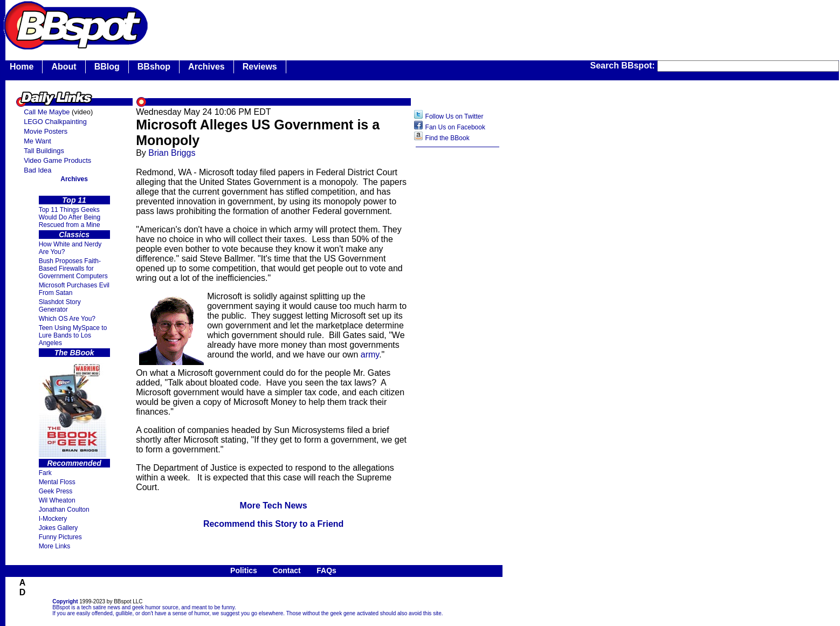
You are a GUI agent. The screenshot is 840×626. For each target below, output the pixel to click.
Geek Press (56, 491)
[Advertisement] (458, 323)
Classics (74, 235)
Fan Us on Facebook (455, 127)
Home (22, 67)
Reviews (260, 67)
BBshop (154, 67)
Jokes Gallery (58, 528)
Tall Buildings (44, 151)
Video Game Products (57, 160)
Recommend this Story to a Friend (273, 524)
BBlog (107, 67)
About (64, 67)
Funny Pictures (60, 537)
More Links (55, 546)
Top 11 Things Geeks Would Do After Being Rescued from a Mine (70, 217)
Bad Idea (37, 170)
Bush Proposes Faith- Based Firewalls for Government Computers (73, 269)
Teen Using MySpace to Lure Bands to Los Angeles (73, 335)
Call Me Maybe (47, 112)
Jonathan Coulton (64, 510)
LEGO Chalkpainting (55, 122)
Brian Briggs (172, 153)
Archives (206, 67)
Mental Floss (57, 482)
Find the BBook (447, 138)
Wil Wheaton (57, 500)
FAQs (326, 570)
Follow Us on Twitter (455, 116)
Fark (45, 473)
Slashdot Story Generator (60, 306)
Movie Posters (46, 131)
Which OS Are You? (67, 319)
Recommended (74, 463)
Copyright (65, 601)
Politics (244, 570)
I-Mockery (53, 519)
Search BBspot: (624, 66)
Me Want (37, 141)
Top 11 (74, 200)
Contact (287, 570)
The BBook (74, 353)
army (370, 355)
